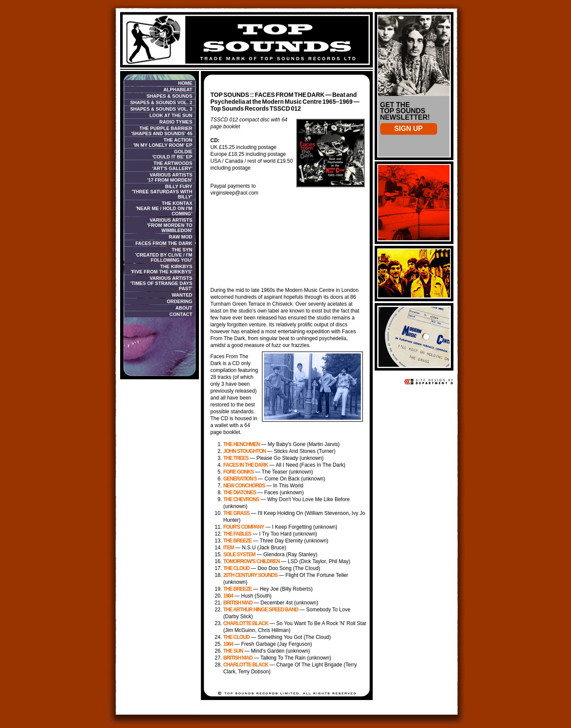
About (184, 308)
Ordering (179, 301)
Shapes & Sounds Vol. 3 (161, 109)
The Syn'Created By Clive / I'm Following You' (164, 255)
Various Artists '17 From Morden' (170, 177)
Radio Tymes (176, 122)
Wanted (182, 295)
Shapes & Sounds (169, 96)
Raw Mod (180, 237)
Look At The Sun (171, 115)
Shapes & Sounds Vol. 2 (161, 102)
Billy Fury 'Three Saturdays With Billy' (162, 192)
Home (185, 83)
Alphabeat (178, 90)
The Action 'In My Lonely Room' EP (163, 143)
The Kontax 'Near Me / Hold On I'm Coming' (164, 208)
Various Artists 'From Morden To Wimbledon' (169, 225)
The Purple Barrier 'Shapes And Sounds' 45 (161, 131)
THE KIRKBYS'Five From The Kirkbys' (162, 269)
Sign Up (409, 129)
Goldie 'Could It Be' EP (172, 154)
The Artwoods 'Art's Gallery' (172, 166)
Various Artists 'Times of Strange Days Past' (161, 283)
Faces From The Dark (164, 243)
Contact (181, 314)
